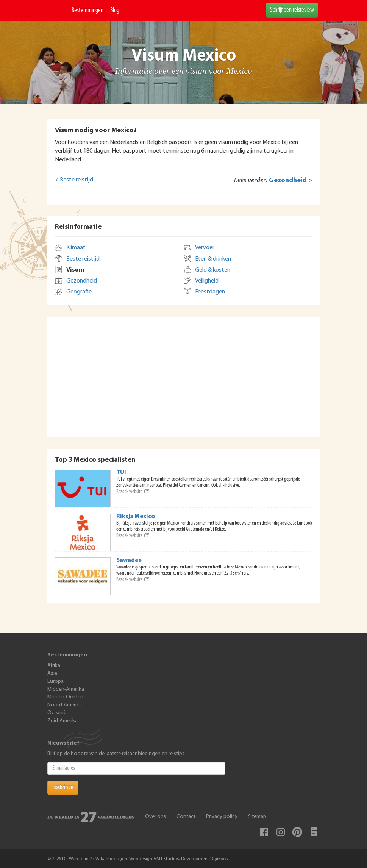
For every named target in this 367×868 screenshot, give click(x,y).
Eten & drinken (213, 259)
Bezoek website (133, 492)
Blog (115, 10)
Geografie (79, 292)
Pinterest (297, 832)
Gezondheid (82, 281)
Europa (55, 681)
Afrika (54, 666)
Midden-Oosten (65, 697)
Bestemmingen (87, 10)
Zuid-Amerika (62, 721)
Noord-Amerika (65, 705)
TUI (121, 473)
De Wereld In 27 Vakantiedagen (58, 10)
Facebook (264, 832)
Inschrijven (63, 787)
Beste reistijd (83, 259)
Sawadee (129, 560)
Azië (52, 674)
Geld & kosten (213, 270)
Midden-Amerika (66, 689)
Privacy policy (222, 817)
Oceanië (57, 713)
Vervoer (205, 248)
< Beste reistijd (74, 180)
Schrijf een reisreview (292, 10)
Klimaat (76, 248)
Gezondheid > (291, 180)
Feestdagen (210, 292)
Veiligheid (207, 281)
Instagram (281, 832)
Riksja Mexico (136, 517)
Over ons (155, 817)
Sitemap (257, 817)
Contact (186, 817)
